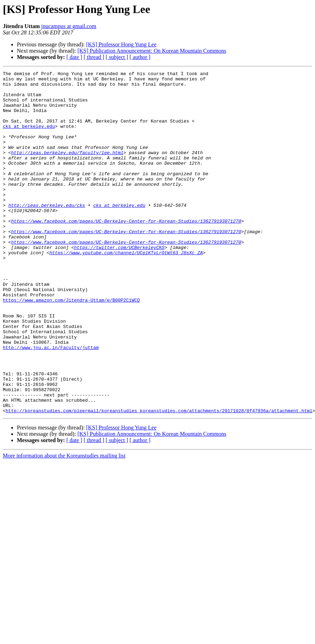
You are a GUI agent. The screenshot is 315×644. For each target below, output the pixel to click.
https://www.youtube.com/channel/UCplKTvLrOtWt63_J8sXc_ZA (126, 289)
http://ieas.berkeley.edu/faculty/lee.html (67, 169)
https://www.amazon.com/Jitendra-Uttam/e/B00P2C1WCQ (71, 346)
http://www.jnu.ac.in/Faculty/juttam (51, 403)
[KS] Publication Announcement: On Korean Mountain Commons (152, 51)
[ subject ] (117, 57)
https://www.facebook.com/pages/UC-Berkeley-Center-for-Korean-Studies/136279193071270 (126, 251)
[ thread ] (94, 57)
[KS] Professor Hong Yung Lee (121, 44)
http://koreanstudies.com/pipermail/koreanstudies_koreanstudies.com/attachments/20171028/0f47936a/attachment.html (159, 479)
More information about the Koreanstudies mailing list (64, 524)
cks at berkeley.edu (29, 138)
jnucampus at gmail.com (69, 26)
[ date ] (74, 57)
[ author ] (140, 57)
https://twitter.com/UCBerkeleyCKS (119, 283)
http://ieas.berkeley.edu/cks (47, 232)
